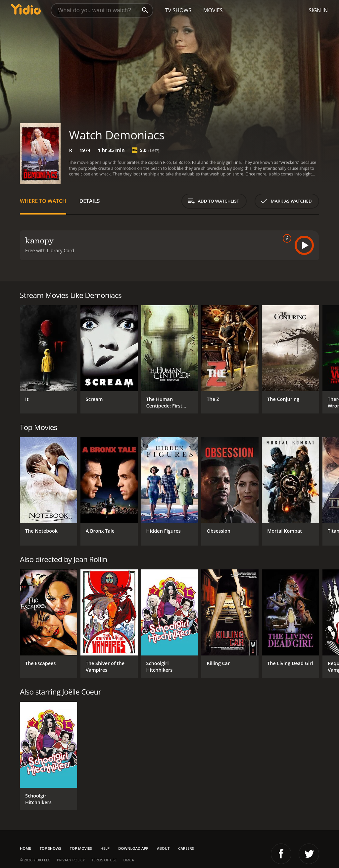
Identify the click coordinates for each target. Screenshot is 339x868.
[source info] (286, 238)
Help (105, 848)
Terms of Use (104, 860)
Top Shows (50, 848)
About (163, 848)
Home (25, 848)
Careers (186, 848)
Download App (133, 848)
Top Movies (81, 848)
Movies (213, 10)
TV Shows (178, 10)
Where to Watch (43, 201)
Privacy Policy (71, 860)
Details (90, 201)
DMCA (128, 860)
